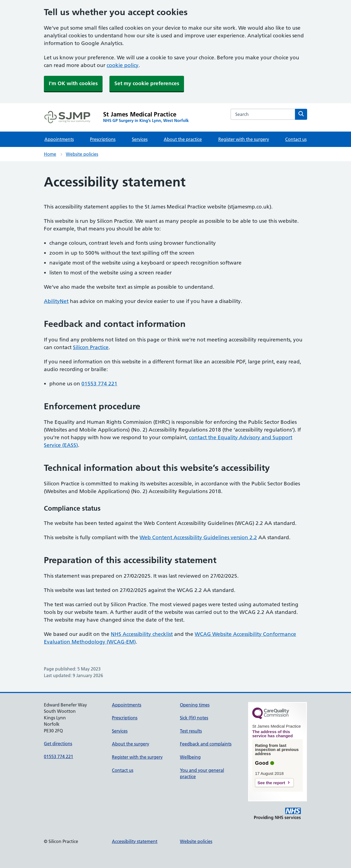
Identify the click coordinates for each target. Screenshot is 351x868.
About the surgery (131, 744)
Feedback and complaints (206, 744)
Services (140, 139)
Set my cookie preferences (147, 83)
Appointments (59, 139)
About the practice (183, 139)
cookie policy (123, 65)
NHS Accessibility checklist (142, 634)
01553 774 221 (99, 384)
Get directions (58, 744)
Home (50, 154)
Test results (191, 731)
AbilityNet (56, 301)
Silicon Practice (91, 347)
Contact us (296, 139)
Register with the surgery (244, 139)
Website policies (82, 154)
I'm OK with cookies (73, 83)
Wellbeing (190, 757)
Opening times (195, 705)
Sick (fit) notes (194, 718)
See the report (271, 783)
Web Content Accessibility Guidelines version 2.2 (198, 537)
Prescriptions (103, 139)
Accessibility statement (135, 841)
